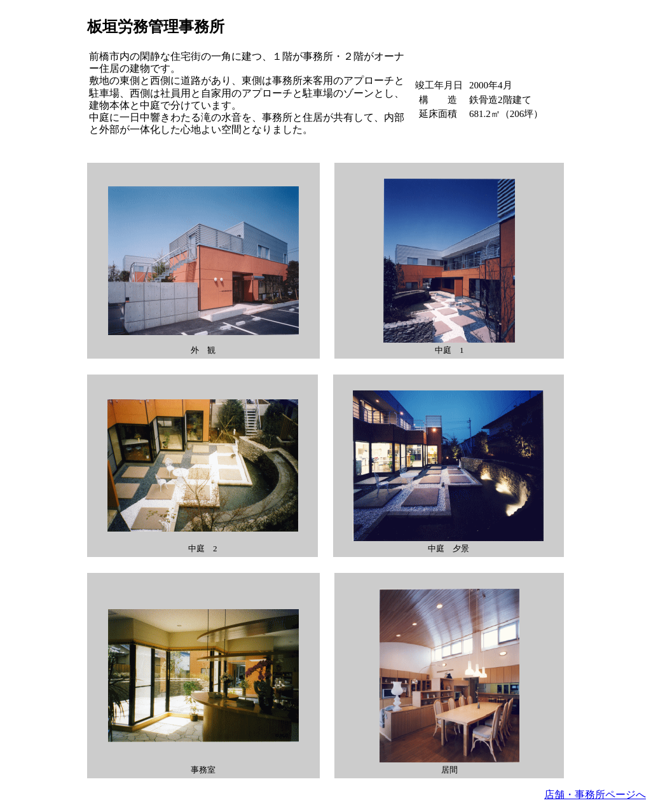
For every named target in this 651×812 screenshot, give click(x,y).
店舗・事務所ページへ (595, 795)
